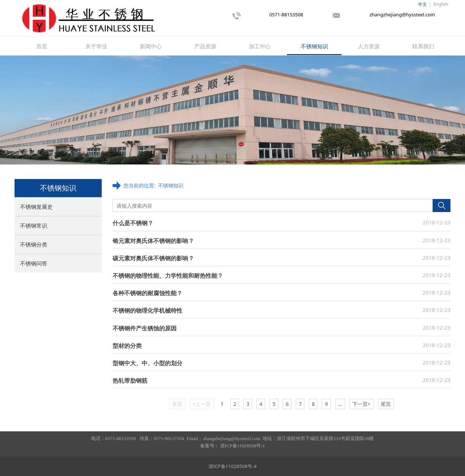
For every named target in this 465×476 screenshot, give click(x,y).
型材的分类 (127, 346)
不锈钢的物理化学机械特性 (147, 310)
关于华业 (96, 46)
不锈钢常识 (34, 225)
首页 (42, 46)
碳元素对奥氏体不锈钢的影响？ (153, 258)
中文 (422, 4)
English (441, 4)
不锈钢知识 (314, 46)
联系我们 (423, 46)
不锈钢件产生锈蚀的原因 (145, 328)
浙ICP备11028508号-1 (242, 446)
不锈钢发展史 (36, 207)
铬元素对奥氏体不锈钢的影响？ (153, 241)
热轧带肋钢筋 (130, 381)
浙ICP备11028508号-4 (233, 466)
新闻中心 (151, 46)
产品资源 (205, 46)
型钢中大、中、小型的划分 (147, 363)
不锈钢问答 (34, 263)
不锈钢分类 (34, 244)
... (340, 404)
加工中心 (260, 46)
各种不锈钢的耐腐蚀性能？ (147, 293)
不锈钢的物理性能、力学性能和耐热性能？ (168, 276)
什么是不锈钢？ (133, 223)
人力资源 (369, 46)
